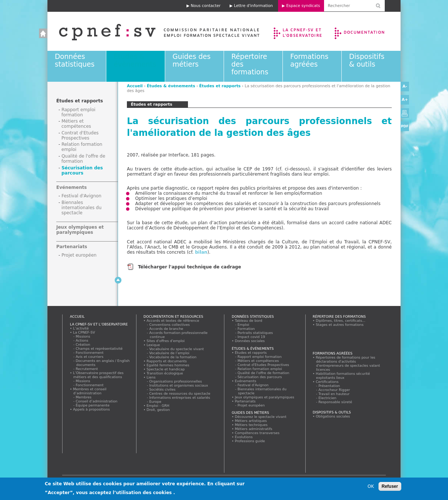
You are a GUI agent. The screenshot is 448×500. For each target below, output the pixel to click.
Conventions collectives (170, 325)
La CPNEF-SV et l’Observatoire (298, 31)
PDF (405, 126)
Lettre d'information (253, 6)
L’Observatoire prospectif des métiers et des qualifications (98, 375)
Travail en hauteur (334, 394)
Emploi (243, 325)
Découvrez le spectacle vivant (261, 417)
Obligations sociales (333, 416)
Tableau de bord (249, 321)
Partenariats (72, 247)
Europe (155, 402)
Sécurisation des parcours (82, 170)
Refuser (390, 488)
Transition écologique (165, 373)
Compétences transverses (257, 433)
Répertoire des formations (339, 316)
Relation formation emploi (260, 369)
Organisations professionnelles (176, 381)
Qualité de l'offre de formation (264, 373)
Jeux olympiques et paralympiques (80, 230)
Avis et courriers (90, 357)
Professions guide (250, 441)
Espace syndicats (303, 6)
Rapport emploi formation (78, 112)
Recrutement (87, 369)
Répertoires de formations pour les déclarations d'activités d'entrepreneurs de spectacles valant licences (348, 363)
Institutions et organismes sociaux (179, 385)
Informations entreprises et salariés (180, 397)
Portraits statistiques (255, 333)
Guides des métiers (191, 60)
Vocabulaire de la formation (173, 357)
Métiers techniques (251, 425)
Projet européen (79, 255)
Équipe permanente (93, 405)
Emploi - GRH (158, 406)
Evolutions (244, 437)
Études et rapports (220, 86)
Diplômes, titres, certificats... (341, 321)
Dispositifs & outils (367, 60)
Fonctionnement (90, 353)
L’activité (81, 328)
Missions (83, 336)
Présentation (329, 386)
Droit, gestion (158, 410)
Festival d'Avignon (81, 196)
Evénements (72, 187)
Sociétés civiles (163, 389)
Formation (246, 329)
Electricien (328, 398)
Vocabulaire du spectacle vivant (177, 349)
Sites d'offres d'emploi (166, 341)
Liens (151, 377)
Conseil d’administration (97, 401)
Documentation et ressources (367, 31)
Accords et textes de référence (173, 321)
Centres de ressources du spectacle (180, 393)
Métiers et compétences (76, 124)
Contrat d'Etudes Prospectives (80, 135)
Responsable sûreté (335, 402)
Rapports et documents (167, 361)
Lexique (153, 345)
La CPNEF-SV (84, 332)
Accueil (152, 31)
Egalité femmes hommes (168, 365)
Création (83, 344)
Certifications (327, 382)
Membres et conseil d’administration (90, 391)
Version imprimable (405, 113)
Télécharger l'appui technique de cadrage (189, 267)
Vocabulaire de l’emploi (169, 353)
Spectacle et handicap (166, 369)
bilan (201, 252)
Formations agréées (309, 60)
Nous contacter (206, 6)
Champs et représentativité (99, 348)
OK (371, 488)
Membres (84, 397)
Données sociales (250, 341)
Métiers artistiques (251, 421)
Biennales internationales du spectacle (81, 208)
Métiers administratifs (254, 429)
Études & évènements (135, 60)
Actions (82, 340)
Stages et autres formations (340, 325)
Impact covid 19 (251, 337)
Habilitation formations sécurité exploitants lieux (343, 376)
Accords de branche (166, 329)
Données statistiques (75, 60)
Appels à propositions (91, 409)
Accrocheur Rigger (334, 390)
